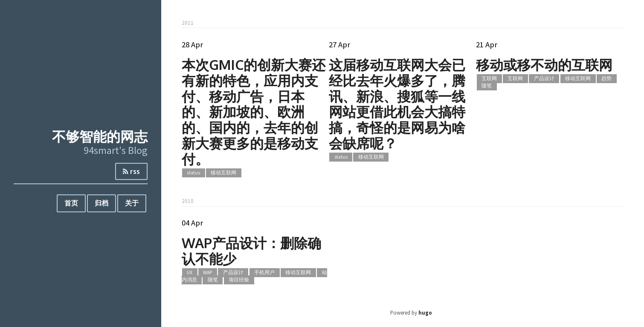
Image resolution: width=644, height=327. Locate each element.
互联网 (489, 79)
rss (131, 171)
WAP (207, 273)
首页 (71, 203)
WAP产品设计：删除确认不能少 (251, 251)
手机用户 (264, 273)
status (193, 173)
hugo (425, 313)
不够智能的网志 (100, 136)
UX (190, 273)
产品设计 (544, 79)
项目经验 (239, 280)
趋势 (606, 79)
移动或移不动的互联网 (544, 65)
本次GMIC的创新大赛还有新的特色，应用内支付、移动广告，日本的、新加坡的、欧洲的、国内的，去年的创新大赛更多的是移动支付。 (254, 112)
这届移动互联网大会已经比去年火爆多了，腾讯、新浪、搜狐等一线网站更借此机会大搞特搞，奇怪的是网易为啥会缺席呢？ (397, 104)
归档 (102, 203)
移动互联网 (223, 173)
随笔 (487, 86)
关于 (132, 203)
